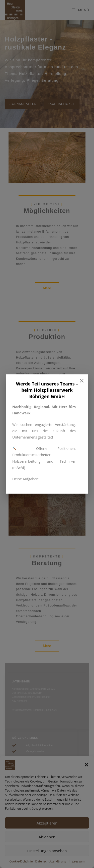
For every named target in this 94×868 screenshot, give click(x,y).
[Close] (82, 381)
